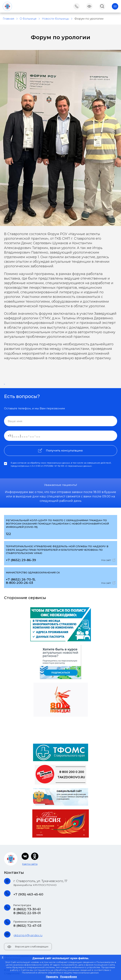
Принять (52, 977)
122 (8, 534)
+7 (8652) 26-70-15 (20, 579)
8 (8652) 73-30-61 (27, 909)
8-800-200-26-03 (19, 583)
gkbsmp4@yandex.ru (28, 935)
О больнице (28, 19)
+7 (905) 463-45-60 (28, 894)
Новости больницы (55, 19)
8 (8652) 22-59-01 (27, 913)
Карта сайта (30, 864)
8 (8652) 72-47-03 (27, 926)
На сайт (108, 560)
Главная (9, 19)
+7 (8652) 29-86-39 (21, 560)
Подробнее (68, 977)
